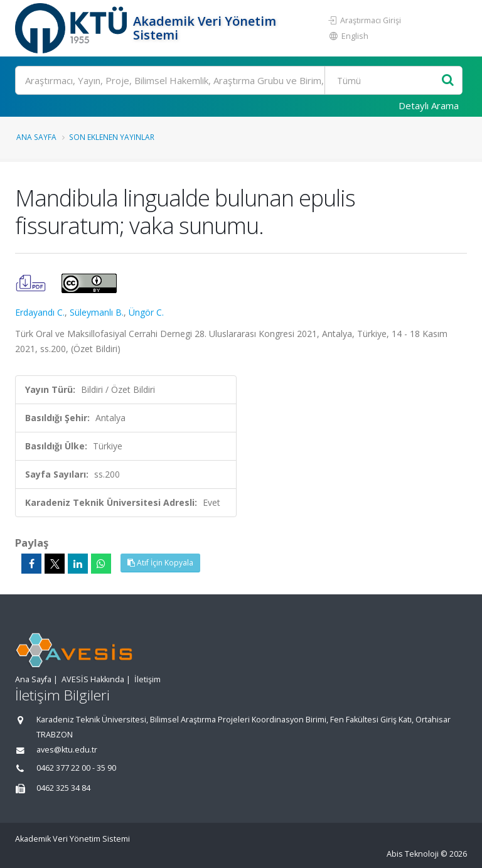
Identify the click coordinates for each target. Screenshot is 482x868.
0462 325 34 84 (63, 788)
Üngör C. (146, 312)
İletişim (147, 679)
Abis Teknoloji (413, 854)
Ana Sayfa (36, 137)
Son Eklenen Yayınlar (112, 137)
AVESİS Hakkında (93, 679)
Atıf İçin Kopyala (160, 563)
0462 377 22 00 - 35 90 (76, 768)
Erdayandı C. (40, 312)
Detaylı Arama (429, 105)
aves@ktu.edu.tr (67, 750)
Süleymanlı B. (97, 312)
